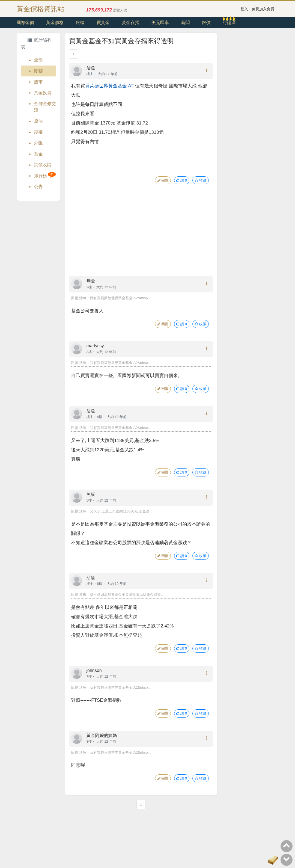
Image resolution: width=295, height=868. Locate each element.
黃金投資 (43, 93)
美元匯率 (160, 23)
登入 (244, 9)
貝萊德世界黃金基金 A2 (110, 86)
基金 (38, 154)
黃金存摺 (130, 23)
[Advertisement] (141, 236)
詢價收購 (43, 165)
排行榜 (41, 176)
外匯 (38, 143)
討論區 (229, 23)
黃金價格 (55, 23)
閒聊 (38, 71)
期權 (38, 132)
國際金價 (25, 23)
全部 (38, 60)
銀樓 (80, 23)
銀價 (206, 23)
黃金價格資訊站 (41, 9)
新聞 (185, 23)
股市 (38, 82)
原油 (38, 121)
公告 (38, 187)
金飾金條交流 (45, 107)
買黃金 (103, 23)
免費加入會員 (263, 9)
